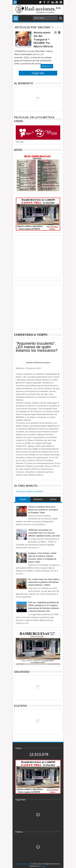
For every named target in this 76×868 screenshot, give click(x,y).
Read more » (47, 66)
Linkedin (53, 2)
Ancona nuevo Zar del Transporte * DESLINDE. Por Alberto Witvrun (43, 40)
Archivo (53, 499)
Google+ (48, 2)
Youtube (57, 2)
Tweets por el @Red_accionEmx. (30, 491)
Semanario (38, 499)
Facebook (44, 2)
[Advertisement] (38, 256)
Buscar (60, 18)
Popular (23, 499)
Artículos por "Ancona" (33, 27)
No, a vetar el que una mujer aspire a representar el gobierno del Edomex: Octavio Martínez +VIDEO (44, 582)
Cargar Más (38, 73)
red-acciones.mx (23, 864)
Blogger (43, 866)
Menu (15, 2)
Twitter (40, 2)
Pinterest (61, 2)
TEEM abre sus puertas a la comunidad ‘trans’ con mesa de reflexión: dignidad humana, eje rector (44, 533)
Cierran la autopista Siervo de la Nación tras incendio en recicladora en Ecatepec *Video (43, 510)
